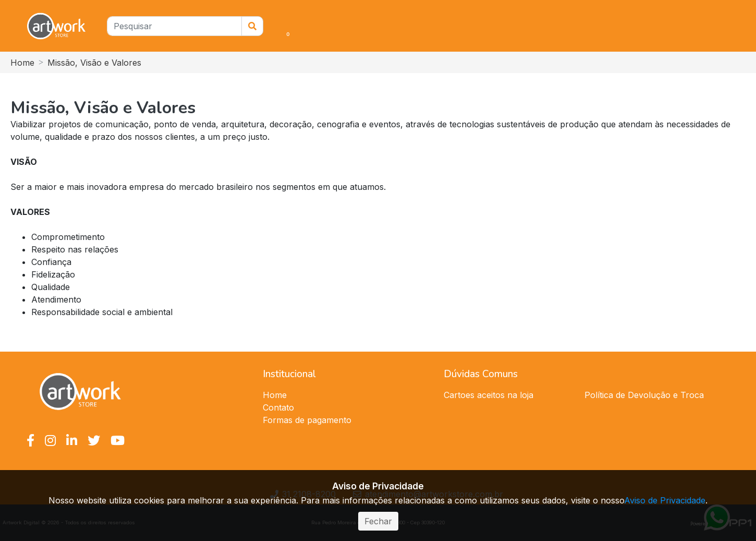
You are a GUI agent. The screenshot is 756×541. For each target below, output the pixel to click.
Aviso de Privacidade (665, 500)
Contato (278, 407)
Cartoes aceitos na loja (489, 395)
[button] (272, 26)
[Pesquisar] (174, 26)
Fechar (378, 521)
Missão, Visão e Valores (94, 63)
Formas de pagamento (307, 420)
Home (22, 63)
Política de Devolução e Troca (644, 395)
